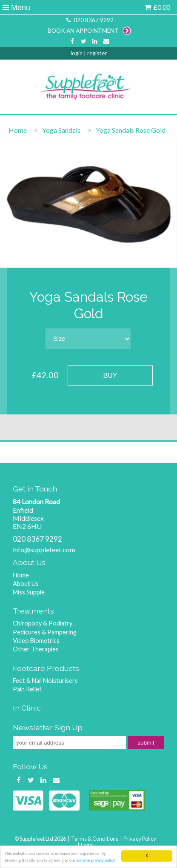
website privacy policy (96, 862)
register (97, 53)
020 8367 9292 (89, 20)
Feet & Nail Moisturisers (45, 681)
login (77, 53)
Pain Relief (27, 689)
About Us (26, 584)
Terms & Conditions (95, 839)
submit (146, 743)
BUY (110, 375)
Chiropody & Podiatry (43, 623)
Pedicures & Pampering (45, 632)
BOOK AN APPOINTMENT (89, 31)
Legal (87, 845)
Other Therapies (36, 649)
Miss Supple (29, 592)
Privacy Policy (140, 839)
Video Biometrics (36, 641)
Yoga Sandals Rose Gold (131, 130)
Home (18, 130)
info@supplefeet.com (44, 550)
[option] (88, 205)
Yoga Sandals (61, 130)
